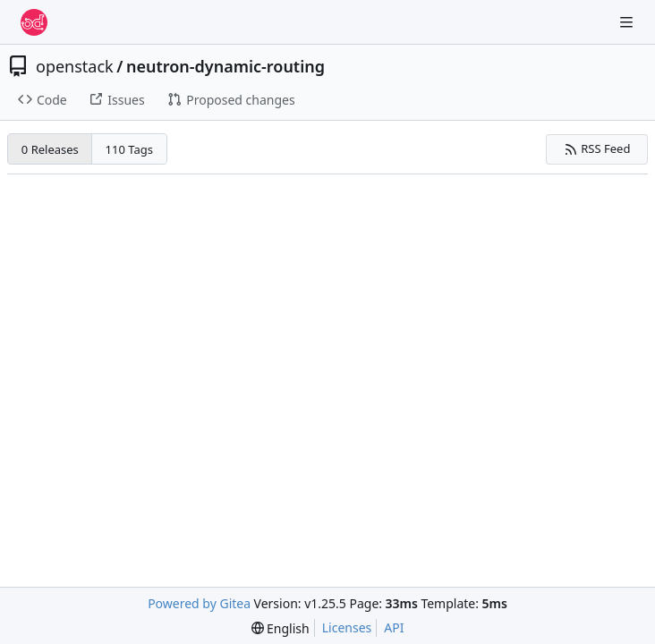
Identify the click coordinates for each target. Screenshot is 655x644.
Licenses (347, 627)
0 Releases (50, 149)
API (394, 627)
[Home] (34, 22)
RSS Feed (597, 148)
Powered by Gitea (199, 603)
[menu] (281, 628)
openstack (75, 66)
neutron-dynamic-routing (225, 66)
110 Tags (129, 149)
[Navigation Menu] (628, 22)
